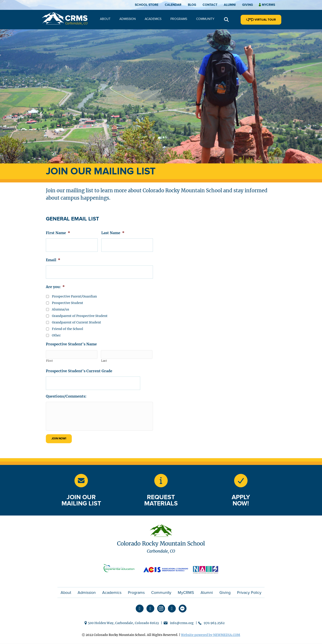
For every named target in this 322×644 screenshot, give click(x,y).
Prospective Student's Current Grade (79, 366)
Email (53, 258)
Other (56, 332)
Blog (192, 5)
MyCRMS (186, 593)
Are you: (55, 283)
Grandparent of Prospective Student (80, 312)
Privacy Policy (249, 593)
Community (205, 19)
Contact (210, 5)
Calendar (173, 5)
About (105, 19)
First (49, 356)
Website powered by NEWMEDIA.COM (211, 635)
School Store (147, 5)
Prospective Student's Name (71, 341)
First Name (58, 233)
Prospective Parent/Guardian (74, 293)
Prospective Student (68, 300)
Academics (153, 19)
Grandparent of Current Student (76, 319)
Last (104, 356)
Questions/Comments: (66, 389)
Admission (128, 19)
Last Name (113, 233)
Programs (179, 19)
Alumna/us (60, 306)
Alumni (230, 5)
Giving (248, 5)
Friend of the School (68, 325)
